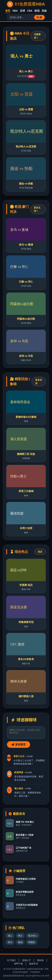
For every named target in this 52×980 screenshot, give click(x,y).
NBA (15, 11)
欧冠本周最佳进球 (25, 892)
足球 (22, 11)
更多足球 (37, 209)
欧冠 (37, 11)
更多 (40, 552)
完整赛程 (37, 36)
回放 (44, 11)
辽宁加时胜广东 (24, 848)
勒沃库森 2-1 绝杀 (25, 835)
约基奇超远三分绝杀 (26, 879)
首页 (8, 11)
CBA (30, 11)
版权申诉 (34, 964)
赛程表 (40, 960)
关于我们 (11, 960)
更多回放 (39, 382)
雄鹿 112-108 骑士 (25, 822)
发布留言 (19, 744)
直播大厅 (26, 960)
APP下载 (18, 964)
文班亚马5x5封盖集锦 (27, 905)
